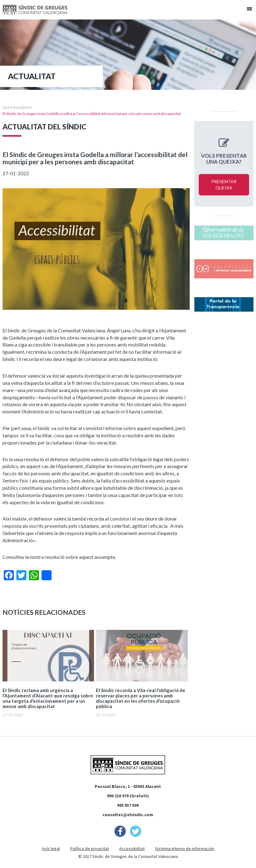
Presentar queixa (224, 185)
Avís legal (51, 849)
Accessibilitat (132, 849)
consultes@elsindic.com (128, 815)
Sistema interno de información (185, 849)
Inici (6, 107)
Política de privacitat (89, 849)
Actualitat (21, 107)
